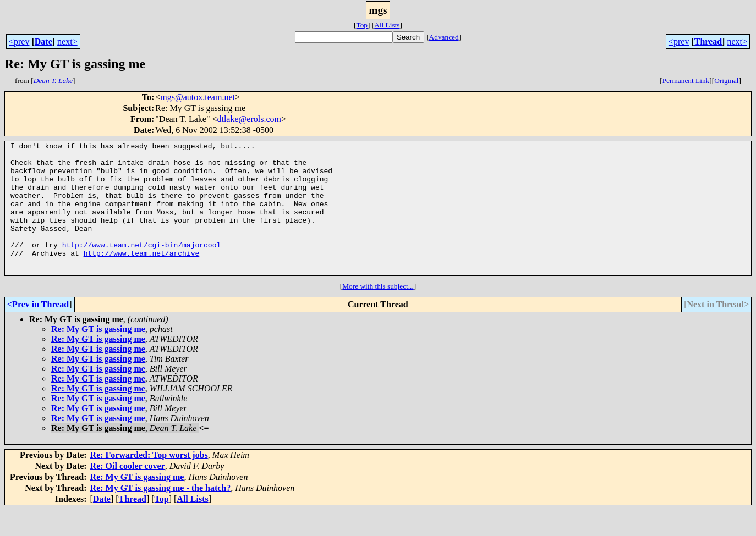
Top (362, 25)
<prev (19, 42)
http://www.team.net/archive (142, 276)
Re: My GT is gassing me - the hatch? (161, 514)
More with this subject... (378, 313)
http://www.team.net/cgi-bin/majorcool (142, 266)
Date (43, 42)
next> (67, 42)
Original (726, 81)
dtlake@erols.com (249, 119)
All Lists (387, 25)
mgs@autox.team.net (198, 97)
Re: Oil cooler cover (128, 492)
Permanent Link (686, 81)
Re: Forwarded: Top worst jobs (149, 481)
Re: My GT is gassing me (98, 355)
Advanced (444, 37)
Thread (708, 42)
